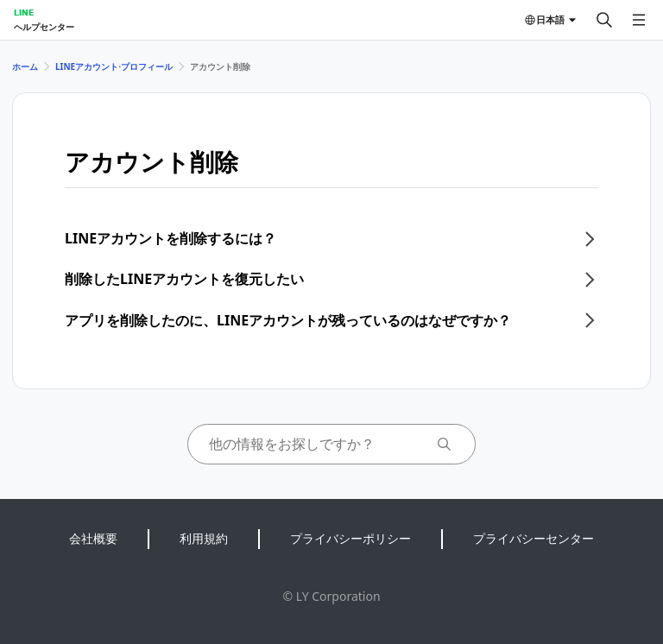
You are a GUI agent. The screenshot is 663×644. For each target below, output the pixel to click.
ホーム (25, 66)
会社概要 (93, 538)
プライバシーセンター (534, 538)
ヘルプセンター (44, 27)
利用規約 (204, 538)
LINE (24, 12)
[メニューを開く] (639, 20)
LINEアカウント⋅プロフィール (114, 66)
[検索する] (604, 20)
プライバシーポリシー (350, 538)
